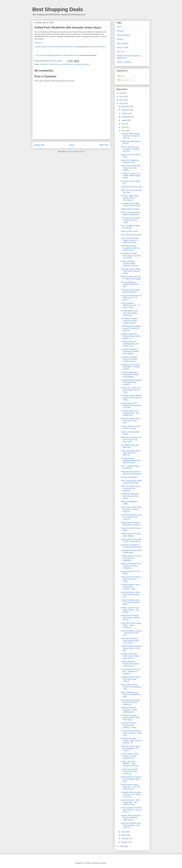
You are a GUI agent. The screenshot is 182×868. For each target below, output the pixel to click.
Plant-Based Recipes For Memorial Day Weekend (131, 473)
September (126, 117)
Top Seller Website (98, 47)
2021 (122, 100)
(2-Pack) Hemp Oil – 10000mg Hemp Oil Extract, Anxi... (130, 344)
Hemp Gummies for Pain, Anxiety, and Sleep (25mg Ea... (131, 566)
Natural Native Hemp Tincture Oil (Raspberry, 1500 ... (131, 687)
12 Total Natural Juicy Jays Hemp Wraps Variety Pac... (129, 313)
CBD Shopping (122, 43)
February (125, 839)
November (126, 110)
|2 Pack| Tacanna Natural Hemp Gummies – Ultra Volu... (131, 733)
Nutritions (120, 31)
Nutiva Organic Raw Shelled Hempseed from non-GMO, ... (131, 405)
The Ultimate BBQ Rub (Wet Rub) (130, 446)
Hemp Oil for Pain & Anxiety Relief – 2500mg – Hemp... (129, 725)
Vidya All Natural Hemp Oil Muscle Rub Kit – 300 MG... (131, 648)
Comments (123, 80)
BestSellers (44, 64)
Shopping (78, 64)
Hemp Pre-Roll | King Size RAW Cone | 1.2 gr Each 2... (131, 298)
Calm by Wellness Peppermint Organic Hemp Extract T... (130, 664)
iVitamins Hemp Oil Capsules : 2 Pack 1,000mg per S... (129, 710)
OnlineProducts (55, 64)
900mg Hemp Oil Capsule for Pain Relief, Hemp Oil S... (131, 779)
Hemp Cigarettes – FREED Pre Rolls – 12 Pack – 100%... (131, 305)
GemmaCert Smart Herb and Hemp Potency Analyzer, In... (131, 702)
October (125, 113)
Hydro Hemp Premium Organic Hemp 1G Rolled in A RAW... (130, 240)
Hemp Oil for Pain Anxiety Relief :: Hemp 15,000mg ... (131, 625)
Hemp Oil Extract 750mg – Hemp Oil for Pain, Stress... (131, 579)
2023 (122, 93)
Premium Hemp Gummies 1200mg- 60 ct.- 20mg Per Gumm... (131, 794)
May (123, 131)
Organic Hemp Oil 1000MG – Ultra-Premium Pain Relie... (130, 764)
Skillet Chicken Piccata (130, 209)
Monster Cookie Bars (129, 477)
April (123, 832)
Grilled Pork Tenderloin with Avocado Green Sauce (60, 47)
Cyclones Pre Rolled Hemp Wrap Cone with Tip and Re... (131, 256)
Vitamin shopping (123, 35)
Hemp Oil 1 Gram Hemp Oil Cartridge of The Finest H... (130, 748)
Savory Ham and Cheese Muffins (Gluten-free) (131, 213)
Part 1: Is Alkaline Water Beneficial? (130, 467)
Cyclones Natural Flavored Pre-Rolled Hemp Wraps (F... (131, 382)
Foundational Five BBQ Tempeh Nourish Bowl (130, 204)
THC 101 (120, 52)
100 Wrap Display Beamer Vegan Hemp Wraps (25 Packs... (131, 398)
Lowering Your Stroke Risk (131, 187)
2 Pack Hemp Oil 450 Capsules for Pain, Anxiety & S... (129, 771)
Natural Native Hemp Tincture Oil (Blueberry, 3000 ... (131, 695)
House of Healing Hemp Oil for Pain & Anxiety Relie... (130, 602)
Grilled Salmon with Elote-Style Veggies (131, 535)
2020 (122, 103)
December (126, 107)
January (125, 842)
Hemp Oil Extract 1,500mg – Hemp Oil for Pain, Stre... (131, 633)
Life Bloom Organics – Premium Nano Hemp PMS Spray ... (130, 718)
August (124, 120)
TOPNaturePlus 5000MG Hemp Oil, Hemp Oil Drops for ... (131, 328)
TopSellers (86, 64)
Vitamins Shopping (124, 62)
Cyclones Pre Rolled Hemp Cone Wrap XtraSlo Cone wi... (129, 321)
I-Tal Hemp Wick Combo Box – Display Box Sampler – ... (130, 671)
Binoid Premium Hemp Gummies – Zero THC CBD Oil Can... (131, 787)
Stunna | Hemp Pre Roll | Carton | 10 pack (131, 427)
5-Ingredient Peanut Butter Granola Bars (131, 551)
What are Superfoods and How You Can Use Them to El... (131, 440)
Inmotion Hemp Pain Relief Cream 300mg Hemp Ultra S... (130, 656)
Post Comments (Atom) (76, 152)
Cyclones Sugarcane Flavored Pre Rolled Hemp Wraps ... (130, 374)
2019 (122, 846)
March (124, 835)
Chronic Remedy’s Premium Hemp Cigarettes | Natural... (130, 263)
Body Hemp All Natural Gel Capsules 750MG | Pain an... (131, 618)
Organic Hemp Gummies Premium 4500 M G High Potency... (131, 818)
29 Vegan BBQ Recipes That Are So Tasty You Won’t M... (131, 136)
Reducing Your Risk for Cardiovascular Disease (131, 546)
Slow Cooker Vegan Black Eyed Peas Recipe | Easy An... (131, 509)
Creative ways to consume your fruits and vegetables (131, 558)
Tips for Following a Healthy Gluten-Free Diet (130, 284)
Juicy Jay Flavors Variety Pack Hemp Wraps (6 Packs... (131, 271)
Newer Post (39, 145)
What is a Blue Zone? (129, 231)
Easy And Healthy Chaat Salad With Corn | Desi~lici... (131, 453)
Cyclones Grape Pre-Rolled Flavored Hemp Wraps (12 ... (131, 336)
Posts (121, 76)
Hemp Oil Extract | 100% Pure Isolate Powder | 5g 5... (131, 594)
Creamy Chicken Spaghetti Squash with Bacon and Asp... (131, 461)
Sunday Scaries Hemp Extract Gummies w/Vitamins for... (130, 756)
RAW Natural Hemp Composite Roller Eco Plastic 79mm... (130, 248)
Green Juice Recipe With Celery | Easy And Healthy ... (131, 168)
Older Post (104, 145)
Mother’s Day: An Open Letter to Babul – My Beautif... (130, 610)
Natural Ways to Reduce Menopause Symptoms (131, 524)
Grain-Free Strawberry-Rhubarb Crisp (130, 161)
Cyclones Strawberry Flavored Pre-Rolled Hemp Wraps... (130, 351)
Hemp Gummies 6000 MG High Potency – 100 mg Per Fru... (131, 810)
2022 (122, 97)
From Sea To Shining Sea (131, 235)
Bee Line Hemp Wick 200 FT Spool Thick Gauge (131, 278)
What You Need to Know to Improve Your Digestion (131, 488)
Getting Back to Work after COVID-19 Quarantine (131, 540)
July (123, 124)
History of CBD (122, 47)
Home (72, 145)
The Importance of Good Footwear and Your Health (131, 220)
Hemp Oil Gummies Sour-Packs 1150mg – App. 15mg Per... (131, 825)
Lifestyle (120, 39)
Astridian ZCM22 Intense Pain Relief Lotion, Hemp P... (131, 679)
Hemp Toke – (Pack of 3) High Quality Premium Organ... (131, 390)
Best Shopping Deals (58, 9)
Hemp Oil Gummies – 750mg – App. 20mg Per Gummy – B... (131, 741)
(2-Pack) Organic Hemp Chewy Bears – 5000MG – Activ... (130, 587)
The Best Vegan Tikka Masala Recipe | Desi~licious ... (130, 198)
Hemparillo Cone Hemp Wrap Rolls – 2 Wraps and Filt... (130, 367)
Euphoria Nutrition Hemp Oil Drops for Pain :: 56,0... (131, 421)
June (123, 127)
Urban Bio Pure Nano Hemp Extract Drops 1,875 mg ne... (130, 641)
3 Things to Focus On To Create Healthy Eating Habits (131, 176)
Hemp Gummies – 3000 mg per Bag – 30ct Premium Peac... (130, 802)
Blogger (103, 863)
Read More (38, 43)
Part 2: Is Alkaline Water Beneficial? (130, 227)
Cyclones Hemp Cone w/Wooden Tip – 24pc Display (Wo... (130, 413)
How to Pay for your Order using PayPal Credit (131, 482)
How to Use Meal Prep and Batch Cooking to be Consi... (130, 149)
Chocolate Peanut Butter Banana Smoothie (131, 291)
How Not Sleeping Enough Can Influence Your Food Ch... (131, 517)
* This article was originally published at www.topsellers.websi (57, 55)
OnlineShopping (67, 64)
